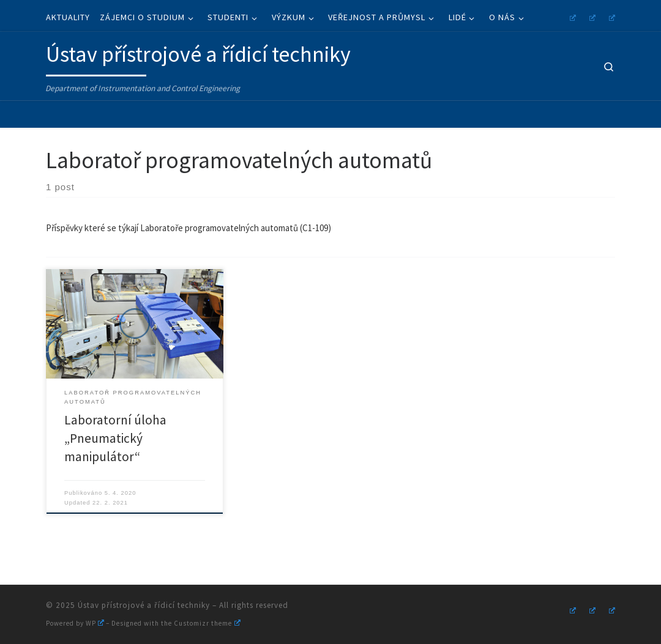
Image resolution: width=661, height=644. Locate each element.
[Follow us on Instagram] (571, 16)
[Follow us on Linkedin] (610, 16)
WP (95, 623)
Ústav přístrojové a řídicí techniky (144, 605)
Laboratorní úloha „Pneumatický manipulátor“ (115, 438)
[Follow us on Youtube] (591, 16)
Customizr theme (207, 623)
